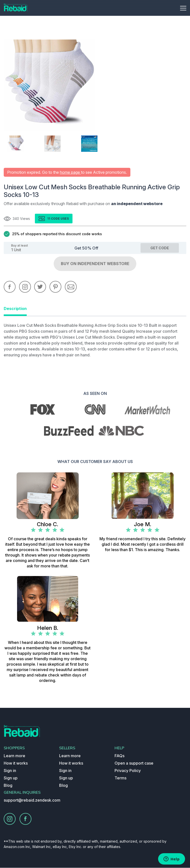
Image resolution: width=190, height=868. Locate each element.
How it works (16, 763)
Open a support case (134, 763)
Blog (8, 786)
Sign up (11, 778)
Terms (120, 778)
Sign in (10, 771)
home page (70, 172)
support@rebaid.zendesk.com (32, 800)
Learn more (14, 756)
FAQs (119, 756)
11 (49, 219)
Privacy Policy (128, 771)
